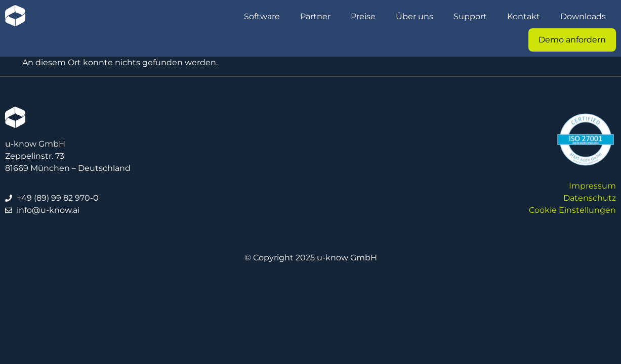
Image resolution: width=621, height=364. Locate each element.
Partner (315, 16)
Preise (363, 16)
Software (262, 16)
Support (470, 16)
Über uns (415, 16)
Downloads (583, 16)
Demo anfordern (572, 40)
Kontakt (524, 16)
